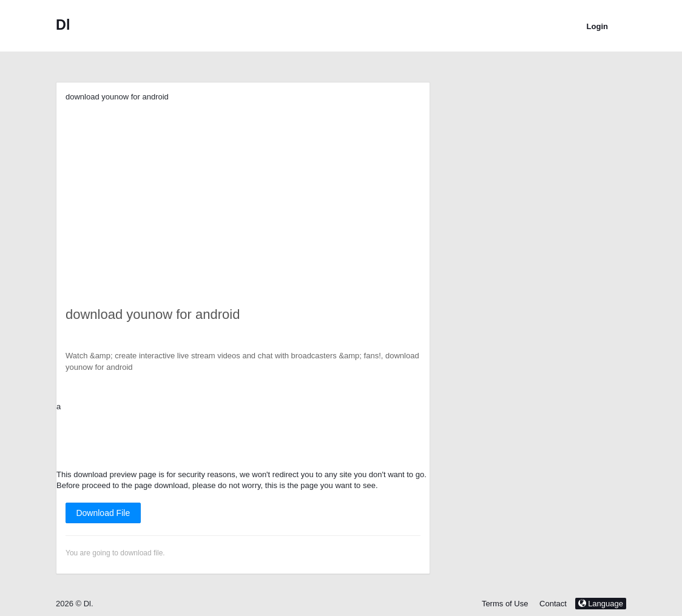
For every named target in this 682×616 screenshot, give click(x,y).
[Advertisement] (243, 188)
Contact (553, 604)
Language (601, 604)
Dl (63, 25)
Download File (103, 513)
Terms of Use (505, 604)
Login (597, 26)
